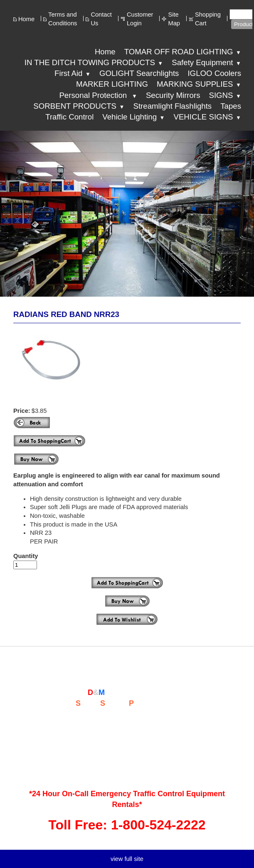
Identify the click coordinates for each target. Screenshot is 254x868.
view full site (127, 859)
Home (26, 19)
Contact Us (101, 19)
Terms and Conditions (63, 19)
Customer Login (140, 19)
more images (123, 396)
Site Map (174, 19)
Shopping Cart (208, 19)
